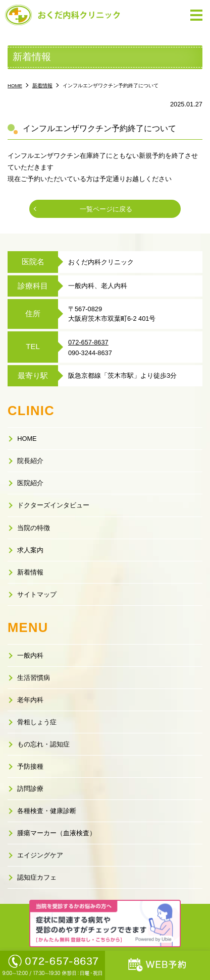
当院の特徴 (34, 528)
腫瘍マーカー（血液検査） (57, 833)
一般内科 (30, 655)
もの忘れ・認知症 (43, 744)
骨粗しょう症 (37, 722)
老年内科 (30, 700)
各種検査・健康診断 (47, 811)
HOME (27, 439)
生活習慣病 (34, 678)
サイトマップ (37, 594)
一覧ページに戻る (106, 209)
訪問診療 (30, 789)
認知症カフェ (37, 877)
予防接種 (30, 766)
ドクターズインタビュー (53, 505)
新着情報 (30, 572)
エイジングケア (40, 855)
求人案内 (30, 550)
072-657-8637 (88, 342)
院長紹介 (30, 461)
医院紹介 (30, 483)
